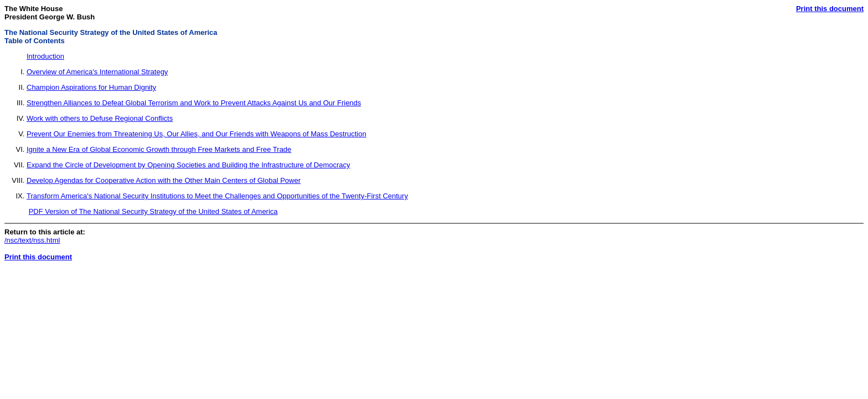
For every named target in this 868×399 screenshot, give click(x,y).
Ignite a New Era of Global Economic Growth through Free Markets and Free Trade (159, 149)
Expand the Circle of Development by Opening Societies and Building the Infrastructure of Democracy (188, 165)
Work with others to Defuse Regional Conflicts (100, 118)
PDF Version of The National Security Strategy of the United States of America (153, 211)
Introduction (45, 56)
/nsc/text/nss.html (32, 240)
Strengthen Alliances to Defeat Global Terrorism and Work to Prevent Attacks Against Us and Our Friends (194, 103)
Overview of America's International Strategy (97, 72)
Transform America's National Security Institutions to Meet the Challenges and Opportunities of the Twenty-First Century (217, 196)
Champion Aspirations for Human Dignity (91, 87)
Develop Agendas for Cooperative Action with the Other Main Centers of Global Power (164, 180)
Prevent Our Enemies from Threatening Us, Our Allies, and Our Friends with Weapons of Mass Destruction (197, 134)
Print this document (830, 9)
